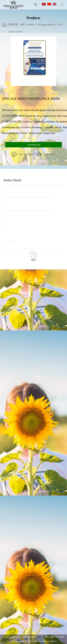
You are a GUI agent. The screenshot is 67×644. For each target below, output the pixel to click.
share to (53, 641)
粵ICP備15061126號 (54, 637)
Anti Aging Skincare (46, 23)
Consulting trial (33, 145)
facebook (23, 641)
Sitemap (45, 641)
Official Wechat (34, 641)
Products (31, 23)
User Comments (27, 154)
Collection (49, 154)
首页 (23, 23)
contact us (14, 641)
